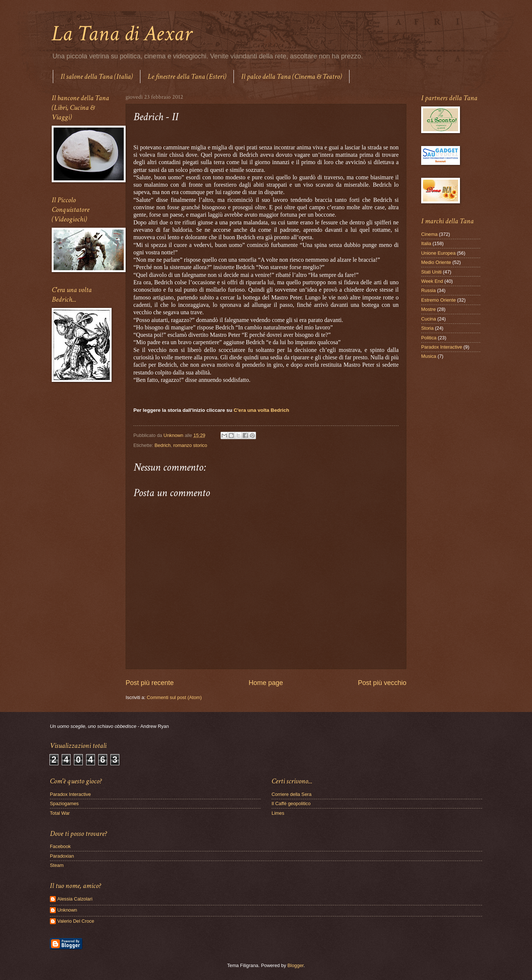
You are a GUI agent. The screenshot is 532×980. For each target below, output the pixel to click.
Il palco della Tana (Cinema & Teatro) (291, 77)
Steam (57, 865)
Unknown (67, 910)
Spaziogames (64, 803)
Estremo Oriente (439, 300)
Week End (432, 281)
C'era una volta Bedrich (261, 410)
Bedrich (163, 445)
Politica (429, 338)
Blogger (296, 965)
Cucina (429, 319)
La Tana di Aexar (122, 34)
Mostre (428, 309)
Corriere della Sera (291, 794)
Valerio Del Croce (76, 921)
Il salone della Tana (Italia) (97, 77)
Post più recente (150, 683)
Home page (266, 683)
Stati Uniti (431, 272)
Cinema (429, 234)
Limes (278, 813)
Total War (60, 813)
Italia (426, 243)
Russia (428, 290)
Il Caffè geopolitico (291, 803)
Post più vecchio (382, 683)
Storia (427, 328)
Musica (429, 356)
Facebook (60, 846)
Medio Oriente (436, 262)
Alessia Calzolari (75, 899)
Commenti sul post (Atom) (174, 697)
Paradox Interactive (442, 347)
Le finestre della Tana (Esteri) (187, 77)
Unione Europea (438, 253)
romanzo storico (190, 445)
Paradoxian (62, 856)
